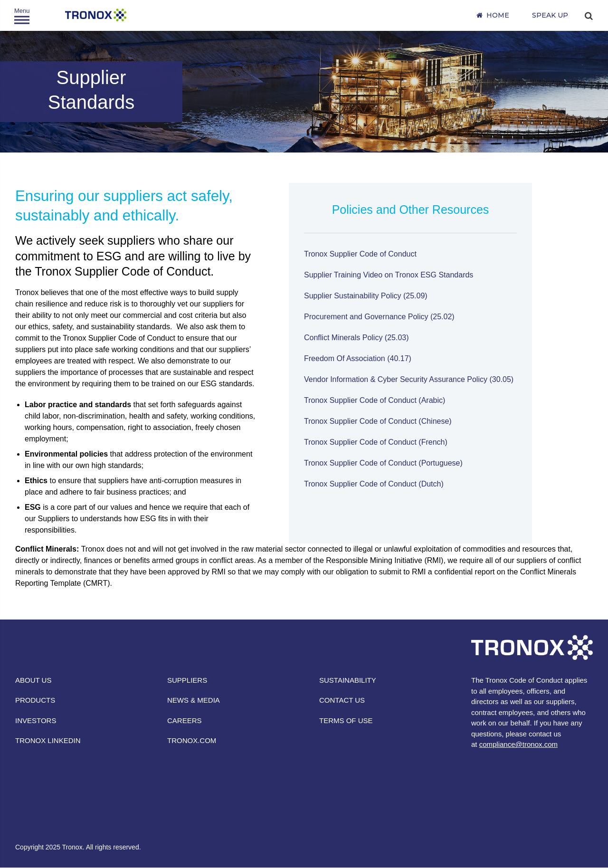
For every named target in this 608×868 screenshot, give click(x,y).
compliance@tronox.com (518, 744)
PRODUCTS (35, 700)
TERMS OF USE (346, 720)
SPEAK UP (550, 15)
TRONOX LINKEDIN (48, 740)
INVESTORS (36, 720)
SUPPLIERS (187, 680)
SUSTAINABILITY (348, 680)
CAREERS (185, 720)
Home (498, 15)
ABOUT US (33, 680)
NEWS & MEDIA (194, 700)
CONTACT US (342, 700)
